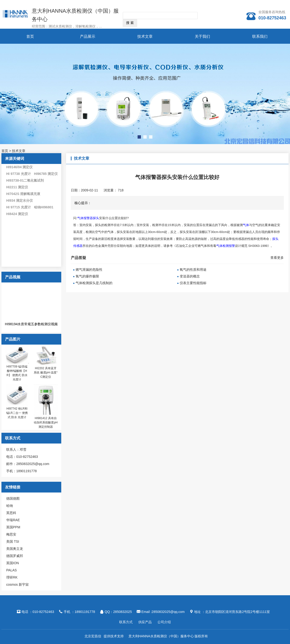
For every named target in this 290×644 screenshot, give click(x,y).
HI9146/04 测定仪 (20, 167)
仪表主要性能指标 (193, 283)
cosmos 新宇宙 (17, 584)
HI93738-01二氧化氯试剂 (25, 180)
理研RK (12, 577)
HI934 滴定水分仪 (20, 200)
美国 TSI (13, 541)
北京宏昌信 (93, 636)
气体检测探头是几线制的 (94, 283)
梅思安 (11, 534)
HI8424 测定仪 (17, 214)
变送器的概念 (190, 276)
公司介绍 (164, 622)
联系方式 (126, 622)
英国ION (13, 563)
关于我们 (202, 36)
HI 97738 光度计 (19, 174)
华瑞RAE (13, 520)
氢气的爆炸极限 (87, 276)
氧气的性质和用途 (193, 270)
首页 (30, 36)
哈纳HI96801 (44, 207)
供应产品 (145, 622)
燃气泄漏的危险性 (89, 270)
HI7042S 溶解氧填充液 (23, 194)
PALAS (11, 570)
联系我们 (260, 36)
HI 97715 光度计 (19, 207)
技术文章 (145, 36)
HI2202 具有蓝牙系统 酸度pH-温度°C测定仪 (46, 373)
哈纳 (10, 506)
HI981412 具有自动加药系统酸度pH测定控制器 (46, 422)
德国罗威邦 (15, 556)
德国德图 (13, 498)
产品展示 (88, 36)
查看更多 (277, 258)
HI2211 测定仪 (17, 187)
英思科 (11, 513)
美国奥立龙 (15, 549)
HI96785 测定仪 (46, 174)
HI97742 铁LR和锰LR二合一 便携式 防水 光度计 (17, 413)
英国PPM (13, 527)
